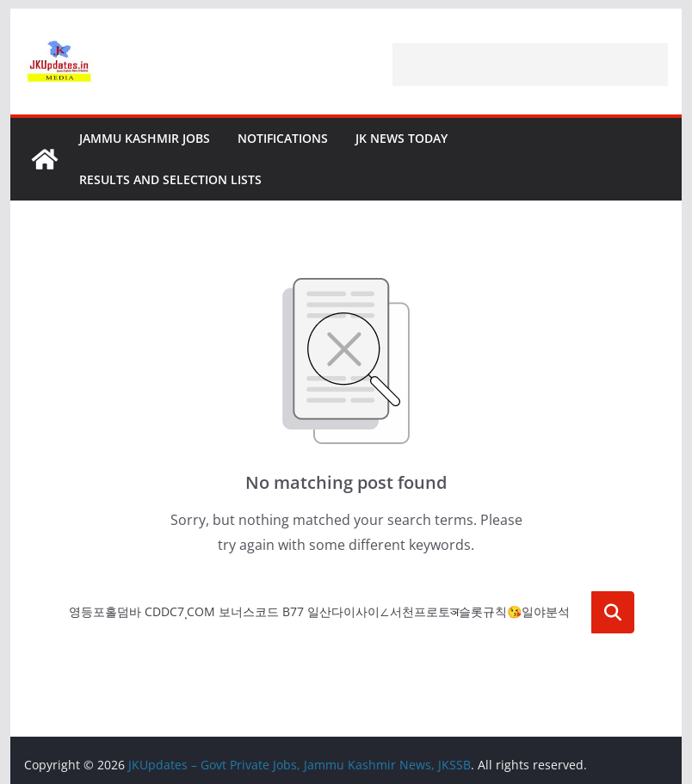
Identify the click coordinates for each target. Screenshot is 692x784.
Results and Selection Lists (170, 179)
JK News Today (402, 138)
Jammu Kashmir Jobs (145, 138)
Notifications (283, 138)
